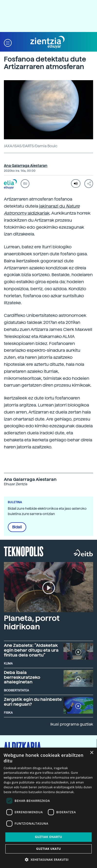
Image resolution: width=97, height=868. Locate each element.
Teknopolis (24, 551)
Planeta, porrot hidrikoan (32, 622)
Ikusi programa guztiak (72, 724)
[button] (8, 42)
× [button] (92, 753)
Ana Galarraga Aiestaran (26, 166)
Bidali (17, 527)
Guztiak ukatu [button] (49, 849)
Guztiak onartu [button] (48, 837)
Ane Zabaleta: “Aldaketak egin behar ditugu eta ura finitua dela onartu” (31, 650)
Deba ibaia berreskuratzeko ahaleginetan (22, 677)
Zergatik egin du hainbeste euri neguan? (33, 702)
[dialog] (48, 808)
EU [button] (25, 184)
